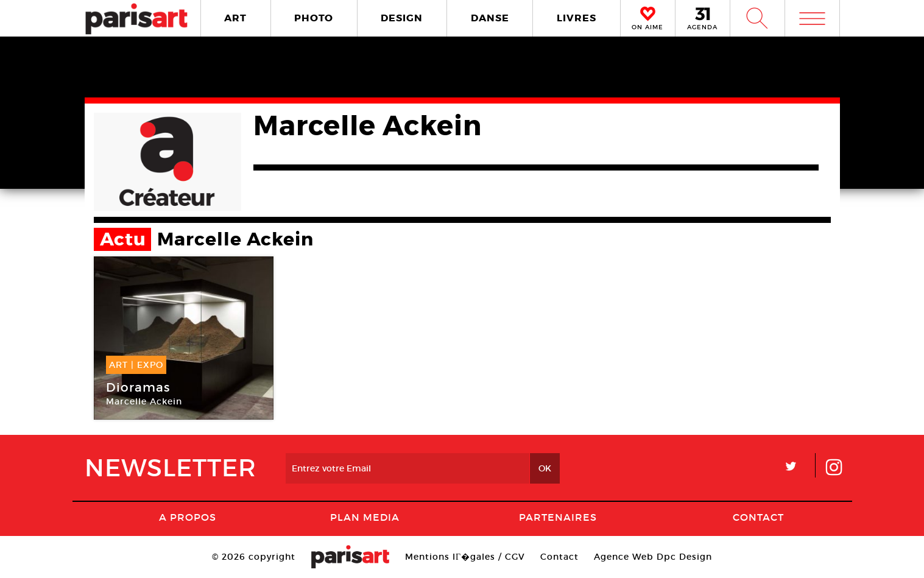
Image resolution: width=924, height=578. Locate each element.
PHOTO (314, 18)
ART (235, 18)
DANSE (490, 18)
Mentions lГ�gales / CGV (465, 557)
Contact (758, 517)
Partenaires (558, 517)
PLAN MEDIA (365, 517)
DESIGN (402, 18)
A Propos (188, 517)
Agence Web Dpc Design (653, 557)
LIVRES (577, 18)
